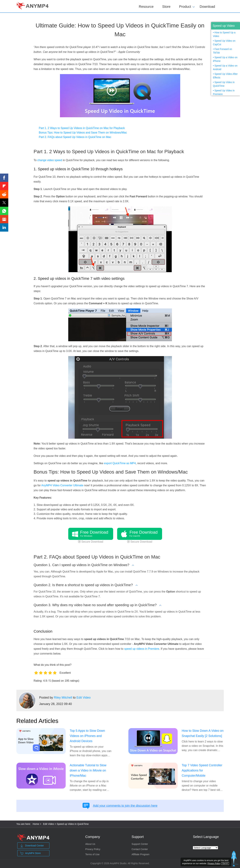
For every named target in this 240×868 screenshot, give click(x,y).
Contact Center (140, 849)
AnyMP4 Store (30, 853)
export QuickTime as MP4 (120, 463)
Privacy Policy (93, 849)
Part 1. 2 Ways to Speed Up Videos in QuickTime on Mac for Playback (82, 128)
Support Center (140, 844)
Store (166, 6)
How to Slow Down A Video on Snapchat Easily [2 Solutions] (203, 733)
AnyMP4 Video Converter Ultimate (62, 485)
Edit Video (84, 698)
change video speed (50, 160)
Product (185, 6)
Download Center (32, 846)
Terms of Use (92, 854)
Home (36, 824)
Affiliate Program (140, 854)
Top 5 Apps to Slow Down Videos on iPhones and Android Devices (87, 736)
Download (207, 6)
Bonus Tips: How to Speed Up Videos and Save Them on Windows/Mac (83, 133)
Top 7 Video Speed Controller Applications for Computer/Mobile (202, 770)
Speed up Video (224, 26)
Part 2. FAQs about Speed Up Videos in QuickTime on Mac (75, 137)
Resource (146, 6)
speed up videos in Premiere (142, 649)
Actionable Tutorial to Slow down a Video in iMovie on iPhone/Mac (88, 770)
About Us (90, 844)
